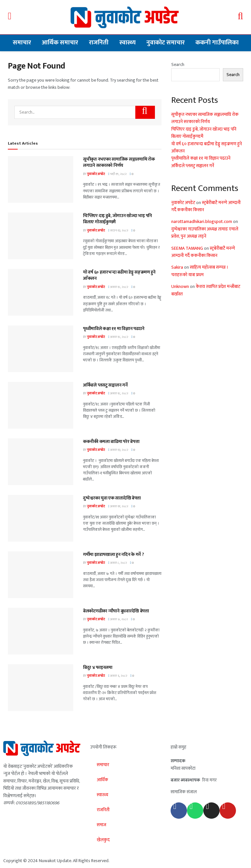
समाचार (22, 43)
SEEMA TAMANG (187, 248)
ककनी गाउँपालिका (217, 43)
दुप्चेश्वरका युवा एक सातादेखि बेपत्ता (112, 498)
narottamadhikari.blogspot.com (202, 221)
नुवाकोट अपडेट (96, 174)
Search (178, 64)
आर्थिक (102, 780)
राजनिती (99, 43)
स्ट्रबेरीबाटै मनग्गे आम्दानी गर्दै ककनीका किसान (206, 206)
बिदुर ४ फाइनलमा (98, 667)
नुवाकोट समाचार (166, 43)
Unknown (180, 286)
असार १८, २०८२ (118, 287)
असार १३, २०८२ (118, 450)
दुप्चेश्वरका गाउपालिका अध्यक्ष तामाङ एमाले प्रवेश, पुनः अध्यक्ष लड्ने (205, 233)
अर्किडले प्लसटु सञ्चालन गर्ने (105, 385)
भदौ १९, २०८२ (117, 174)
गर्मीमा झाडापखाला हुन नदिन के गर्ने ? (114, 554)
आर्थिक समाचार (60, 43)
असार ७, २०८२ (118, 619)
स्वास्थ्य (127, 43)
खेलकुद (103, 840)
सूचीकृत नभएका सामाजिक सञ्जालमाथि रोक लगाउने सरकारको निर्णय (119, 162)
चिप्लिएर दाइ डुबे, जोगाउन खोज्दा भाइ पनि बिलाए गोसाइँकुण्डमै (117, 219)
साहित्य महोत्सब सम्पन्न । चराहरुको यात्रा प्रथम (200, 271)
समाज (101, 825)
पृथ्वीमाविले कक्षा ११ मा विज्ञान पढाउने (114, 329)
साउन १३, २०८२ (118, 230)
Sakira (177, 267)
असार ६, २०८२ (118, 676)
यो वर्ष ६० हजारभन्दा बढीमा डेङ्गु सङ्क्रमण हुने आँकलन (119, 275)
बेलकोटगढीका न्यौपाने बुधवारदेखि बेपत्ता (116, 611)
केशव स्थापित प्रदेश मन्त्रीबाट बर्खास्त (206, 290)
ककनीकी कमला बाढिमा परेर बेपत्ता (111, 442)
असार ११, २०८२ (118, 506)
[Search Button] (145, 112)
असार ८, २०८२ (117, 563)
